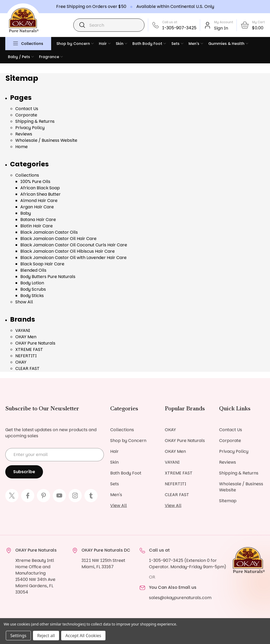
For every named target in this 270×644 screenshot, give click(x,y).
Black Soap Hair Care (42, 264)
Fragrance (51, 57)
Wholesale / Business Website (46, 140)
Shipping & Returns (35, 121)
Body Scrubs (33, 289)
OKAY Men (26, 337)
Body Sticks (32, 296)
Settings (18, 636)
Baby (26, 213)
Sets (177, 44)
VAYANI (23, 330)
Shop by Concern (75, 44)
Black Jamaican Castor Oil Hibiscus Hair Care (67, 251)
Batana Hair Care (38, 220)
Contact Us (27, 109)
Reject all (46, 636)
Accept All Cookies (83, 636)
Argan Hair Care (37, 207)
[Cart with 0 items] (252, 25)
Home (21, 147)
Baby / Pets (21, 57)
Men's (196, 44)
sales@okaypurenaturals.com (180, 598)
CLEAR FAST (27, 368)
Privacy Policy (30, 128)
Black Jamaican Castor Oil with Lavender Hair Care (73, 258)
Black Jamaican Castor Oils (49, 232)
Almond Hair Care (39, 201)
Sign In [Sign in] (221, 28)
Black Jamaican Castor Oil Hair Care (58, 239)
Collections (32, 44)
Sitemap (228, 501)
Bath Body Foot (149, 44)
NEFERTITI (26, 356)
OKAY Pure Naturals (35, 343)
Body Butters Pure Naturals (48, 277)
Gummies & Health (228, 44)
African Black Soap (40, 188)
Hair (105, 44)
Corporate (26, 115)
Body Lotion (32, 283)
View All (119, 506)
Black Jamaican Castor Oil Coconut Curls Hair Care (74, 245)
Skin (121, 44)
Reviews (24, 134)
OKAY (21, 362)
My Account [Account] (224, 22)
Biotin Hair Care (37, 226)
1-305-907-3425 (179, 28)
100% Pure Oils (35, 182)
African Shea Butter (40, 194)
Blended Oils (33, 270)
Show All (24, 302)
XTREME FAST (29, 349)
